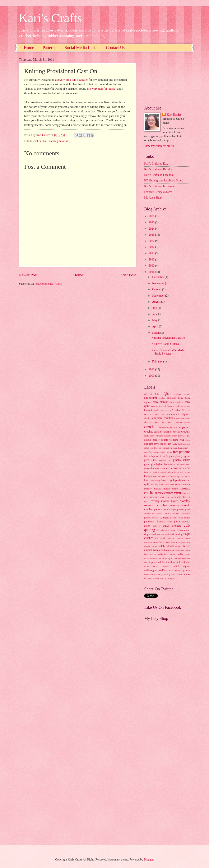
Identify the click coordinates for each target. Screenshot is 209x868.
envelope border (162, 444)
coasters (180, 418)
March (156, 333)
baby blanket (160, 402)
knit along (155, 481)
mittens (186, 484)
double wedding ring (172, 440)
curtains (159, 436)
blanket (148, 410)
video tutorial (161, 566)
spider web (170, 542)
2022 (152, 241)
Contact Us (115, 48)
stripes (178, 546)
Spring (179, 542)
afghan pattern (182, 394)
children (157, 418)
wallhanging (151, 570)
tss (174, 562)
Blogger (149, 860)
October (157, 289)
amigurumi (151, 398)
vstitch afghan (181, 566)
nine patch (171, 497)
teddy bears (184, 554)
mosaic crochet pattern (168, 493)
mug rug (186, 493)
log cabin (160, 484)
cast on (38, 141)
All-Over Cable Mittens (165, 344)
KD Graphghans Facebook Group (164, 181)
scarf (154, 534)
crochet (151, 427)
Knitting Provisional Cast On (168, 338)
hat (178, 464)
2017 (152, 247)
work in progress (168, 578)
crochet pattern (181, 427)
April (156, 326)
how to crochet (182, 468)
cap (189, 410)
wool (157, 578)
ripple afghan (176, 530)
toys (184, 558)
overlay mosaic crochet (167, 503)
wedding (163, 570)
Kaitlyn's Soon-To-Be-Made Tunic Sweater (168, 352)
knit (45, 141)
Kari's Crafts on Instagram (159, 186)
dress (188, 440)
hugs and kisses (182, 472)
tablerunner (168, 550)
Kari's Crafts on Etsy (156, 164)
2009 (152, 376)
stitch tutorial (166, 546)
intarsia (161, 476)
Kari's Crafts (50, 18)
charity (147, 418)
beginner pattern (183, 406)
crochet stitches (153, 432)
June (155, 314)
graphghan (157, 464)
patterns (164, 518)
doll (188, 436)
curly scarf (149, 436)
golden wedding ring (161, 460)
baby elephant (177, 402)
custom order (170, 436)
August (157, 302)
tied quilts (163, 558)
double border (152, 440)
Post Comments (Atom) (48, 284)
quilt (187, 525)
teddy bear (180, 550)
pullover (157, 526)
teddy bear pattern (167, 554)
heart (182, 464)
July (155, 308)
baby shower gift (159, 406)
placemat (161, 522)
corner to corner (163, 422)
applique (172, 398)
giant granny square (180, 456)
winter (187, 574)
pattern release (151, 518)
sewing (179, 534)
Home (29, 48)
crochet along (166, 428)
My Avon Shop (153, 198)
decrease (182, 436)
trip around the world (160, 562)
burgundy (165, 410)
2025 (152, 222)
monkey (148, 489)
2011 (152, 272)
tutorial (64, 141)
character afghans (181, 414)
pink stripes (184, 518)
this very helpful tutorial (102, 89)
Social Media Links (81, 48)
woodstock (149, 578)
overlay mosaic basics (164, 501)
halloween (170, 464)
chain (156, 414)
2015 (152, 253)
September (159, 296)
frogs (163, 456)
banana (171, 406)
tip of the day (174, 558)
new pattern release (155, 497)
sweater (157, 550)
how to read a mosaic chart (159, 472)
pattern (167, 513)
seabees (161, 534)
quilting (150, 530)
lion (152, 484)
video (147, 566)
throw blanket (151, 558)
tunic (178, 562)
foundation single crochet (161, 452)
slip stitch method (165, 538)
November (159, 283)
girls (147, 460)
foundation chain (170, 448)
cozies (187, 422)
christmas (169, 418)
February (158, 362)
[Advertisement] (167, 79)
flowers (158, 448)
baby (181, 398)
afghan (166, 394)
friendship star (152, 456)
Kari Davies (174, 115)
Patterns (49, 48)
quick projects (172, 526)
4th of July (152, 394)
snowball (148, 542)
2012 (152, 266)
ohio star (181, 497)
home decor (166, 468)
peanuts (174, 518)
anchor (162, 398)
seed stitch (170, 534)
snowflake (159, 542)
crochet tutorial (172, 432)
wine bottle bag (177, 570)
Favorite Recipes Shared (158, 192)
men (172, 484)
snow (188, 538)
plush (177, 522)
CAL (184, 410)
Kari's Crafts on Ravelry (158, 169)
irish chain (185, 476)
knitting (53, 141)
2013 (152, 260)
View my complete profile (159, 146)
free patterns (182, 452)
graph (147, 464)
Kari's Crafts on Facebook (159, 175)
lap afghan (179, 480)
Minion (178, 484)
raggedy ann (163, 530)
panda (167, 509)
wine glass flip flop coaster (169, 574)
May (155, 320)
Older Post (127, 275)
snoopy (180, 538)
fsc (167, 456)
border (156, 410)
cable (178, 410)
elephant (149, 444)
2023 (152, 235)
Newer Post (28, 275)
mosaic (157, 489)
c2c (172, 410)
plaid (170, 522)
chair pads (165, 414)
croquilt (186, 432)
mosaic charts (171, 489)
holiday (155, 468)
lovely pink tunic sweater (73, 80)
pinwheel (149, 522)
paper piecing (178, 509)
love (167, 484)
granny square (182, 460)
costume (179, 422)
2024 (152, 229)
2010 (152, 369)
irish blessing (172, 476)
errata (174, 444)
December (158, 277)
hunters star (150, 476)
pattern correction (182, 513)
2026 (152, 216)
